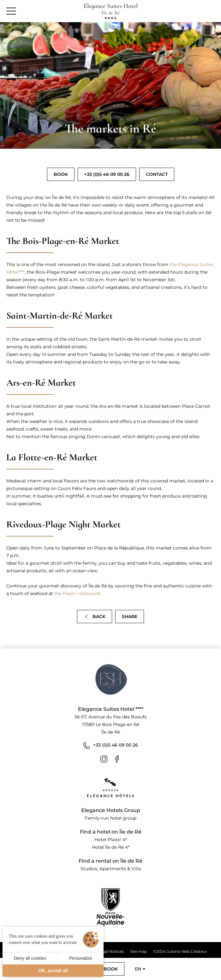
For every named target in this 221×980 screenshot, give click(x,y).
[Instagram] (104, 759)
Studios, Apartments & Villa (111, 869)
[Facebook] (117, 759)
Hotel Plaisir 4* (111, 840)
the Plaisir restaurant (77, 593)
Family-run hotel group (110, 818)
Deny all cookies (30, 958)
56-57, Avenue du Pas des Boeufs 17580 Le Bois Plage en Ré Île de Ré (110, 724)
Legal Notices (111, 951)
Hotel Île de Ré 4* (111, 847)
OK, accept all (53, 971)
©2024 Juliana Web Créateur (180, 951)
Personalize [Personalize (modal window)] (81, 958)
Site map (138, 951)
